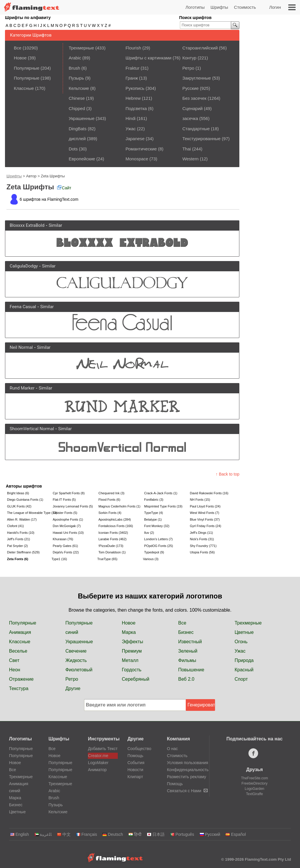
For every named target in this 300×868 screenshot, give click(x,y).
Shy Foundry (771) (203, 546)
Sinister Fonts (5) (65, 513)
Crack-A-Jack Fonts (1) (161, 493)
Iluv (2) (149, 533)
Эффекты (133, 642)
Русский (210, 834)
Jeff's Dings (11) (201, 533)
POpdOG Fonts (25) (158, 546)
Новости (135, 770)
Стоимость (245, 7)
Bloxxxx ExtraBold (27, 225)
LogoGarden (254, 789)
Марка (129, 632)
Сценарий (192, 108)
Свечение (76, 651)
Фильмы (187, 660)
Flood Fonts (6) (109, 500)
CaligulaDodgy (24, 266)
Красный (244, 670)
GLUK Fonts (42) (19, 506)
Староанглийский (200, 48)
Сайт (64, 188)
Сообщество (139, 749)
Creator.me (98, 756)
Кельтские (79, 88)
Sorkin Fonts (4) (110, 513)
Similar (55, 225)
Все (18, 48)
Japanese (135, 139)
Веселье (18, 651)
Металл (130, 660)
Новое (20, 58)
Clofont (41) (15, 526)
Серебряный (136, 679)
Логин (275, 7)
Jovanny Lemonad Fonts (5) (73, 506)
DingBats (77, 129)
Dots (73, 149)
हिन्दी (135, 834)
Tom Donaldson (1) (112, 552)
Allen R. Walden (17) (22, 519)
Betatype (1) (153, 519)
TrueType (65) (107, 559)
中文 (64, 834)
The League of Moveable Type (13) (29, 513)
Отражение (21, 679)
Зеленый (188, 651)
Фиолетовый (79, 670)
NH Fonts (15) (200, 500)
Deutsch (112, 834)
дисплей (77, 139)
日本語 (156, 834)
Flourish (133, 48)
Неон (15, 670)
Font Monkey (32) (157, 526)
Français (87, 834)
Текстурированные (201, 139)
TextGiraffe (255, 794)
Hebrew (133, 98)
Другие (73, 688)
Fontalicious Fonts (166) (116, 526)
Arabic (75, 58)
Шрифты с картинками (148, 58)
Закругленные (197, 78)
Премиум (132, 651)
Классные (24, 88)
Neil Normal (21, 347)
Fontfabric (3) (154, 500)
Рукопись (135, 88)
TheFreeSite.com (255, 778)
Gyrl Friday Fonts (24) (206, 526)
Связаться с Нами (187, 791)
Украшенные (81, 118)
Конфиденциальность (188, 770)
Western (190, 159)
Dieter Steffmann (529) (23, 552)
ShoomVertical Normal (32, 429)
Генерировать (201, 705)
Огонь (241, 642)
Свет (14, 660)
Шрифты (219, 7)
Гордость (132, 670)
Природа (244, 660)
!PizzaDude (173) (111, 546)
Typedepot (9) (154, 552)
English (19, 834)
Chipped (77, 108)
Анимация (20, 632)
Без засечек (194, 98)
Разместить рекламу (187, 777)
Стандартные (196, 129)
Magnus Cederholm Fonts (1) (119, 506)
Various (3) (151, 559)
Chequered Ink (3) (111, 493)
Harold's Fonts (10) (21, 533)
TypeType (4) (154, 513)
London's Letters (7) (158, 539)
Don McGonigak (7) (67, 526)
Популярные (27, 68)
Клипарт (135, 777)
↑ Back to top (227, 474)
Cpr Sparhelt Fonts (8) (69, 493)
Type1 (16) (59, 559)
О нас (172, 749)
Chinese (77, 98)
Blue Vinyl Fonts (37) (205, 519)
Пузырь (76, 78)
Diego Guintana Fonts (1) (25, 500)
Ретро (188, 68)
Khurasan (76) (63, 539)
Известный (190, 642)
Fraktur (132, 68)
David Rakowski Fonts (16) (209, 493)
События (136, 763)
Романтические (141, 149)
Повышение (191, 670)
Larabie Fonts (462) (112, 539)
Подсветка (136, 108)
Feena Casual (23, 307)
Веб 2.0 (186, 679)
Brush (74, 68)
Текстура (19, 688)
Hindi (130, 118)
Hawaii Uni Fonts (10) (68, 533)
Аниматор (97, 770)
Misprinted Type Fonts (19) (163, 506)
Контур (189, 58)
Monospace (137, 159)
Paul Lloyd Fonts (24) (205, 506)
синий (72, 632)
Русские (190, 88)
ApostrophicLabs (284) (115, 519)
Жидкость (76, 660)
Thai (186, 149)
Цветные (244, 632)
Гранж (132, 78)
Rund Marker (22, 388)
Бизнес (186, 632)
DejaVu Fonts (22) (66, 552)
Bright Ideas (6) (18, 493)
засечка (190, 118)
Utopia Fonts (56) (202, 552)
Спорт (241, 679)
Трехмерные (81, 48)
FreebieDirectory (254, 783)
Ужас (131, 129)
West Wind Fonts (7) (204, 513)
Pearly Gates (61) (65, 546)
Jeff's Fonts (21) (18, 539)
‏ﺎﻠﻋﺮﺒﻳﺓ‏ (43, 834)
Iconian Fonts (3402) (113, 533)
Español (236, 834)
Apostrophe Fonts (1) (68, 519)
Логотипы (195, 7)
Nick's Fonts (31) (202, 539)
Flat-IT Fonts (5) (64, 500)
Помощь (135, 756)
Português (182, 834)
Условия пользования (188, 763)
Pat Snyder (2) (17, 546)
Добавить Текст (103, 749)
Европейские (82, 159)
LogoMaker (98, 763)
